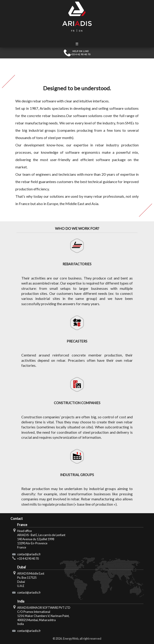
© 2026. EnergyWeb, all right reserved (77, 639)
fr (73, 31)
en (81, 31)
